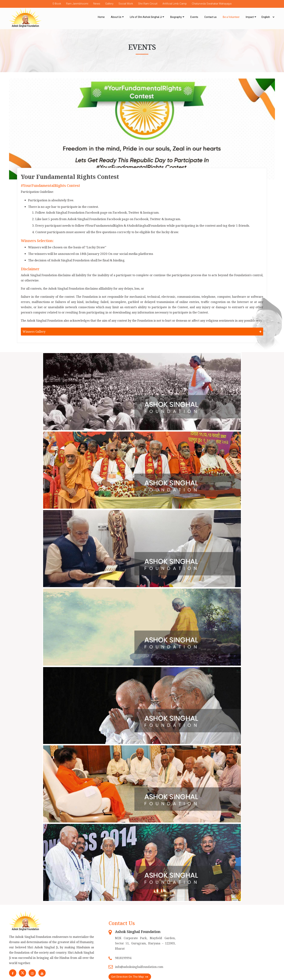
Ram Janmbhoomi (77, 4)
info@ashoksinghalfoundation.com (139, 967)
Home (101, 17)
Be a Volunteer (231, 17)
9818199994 (123, 958)
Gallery (109, 4)
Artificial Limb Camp (175, 4)
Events (194, 17)
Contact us (210, 17)
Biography (176, 17)
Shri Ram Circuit (148, 4)
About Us (116, 17)
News (97, 4)
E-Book (57, 4)
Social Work (126, 4)
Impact (250, 17)
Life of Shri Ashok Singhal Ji (146, 17)
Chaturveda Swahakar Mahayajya (212, 4)
